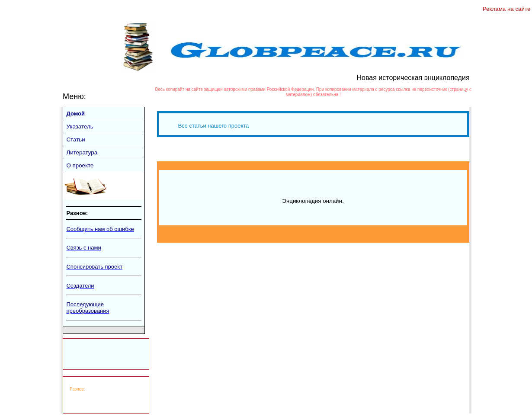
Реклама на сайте (507, 9)
